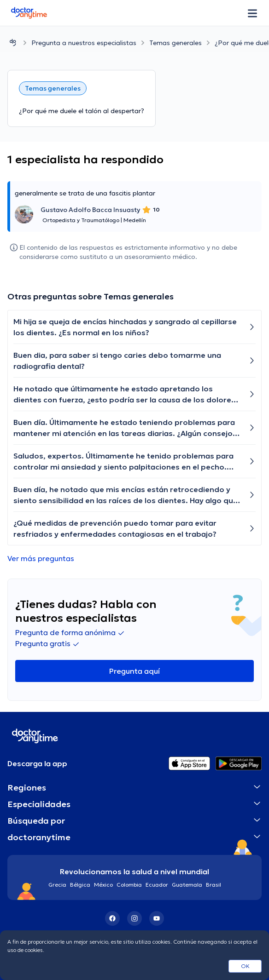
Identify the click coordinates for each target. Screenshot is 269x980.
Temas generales (175, 43)
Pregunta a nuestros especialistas (84, 43)
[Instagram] (134, 918)
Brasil (213, 885)
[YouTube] (157, 918)
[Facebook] (112, 918)
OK (245, 966)
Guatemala (187, 885)
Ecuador (157, 885)
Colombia (129, 885)
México (103, 885)
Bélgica (80, 885)
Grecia (57, 885)
